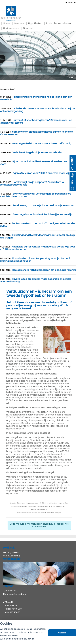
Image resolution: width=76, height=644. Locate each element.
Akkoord (62, 633)
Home (71, 78)
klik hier (31, 639)
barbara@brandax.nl (16, 594)
